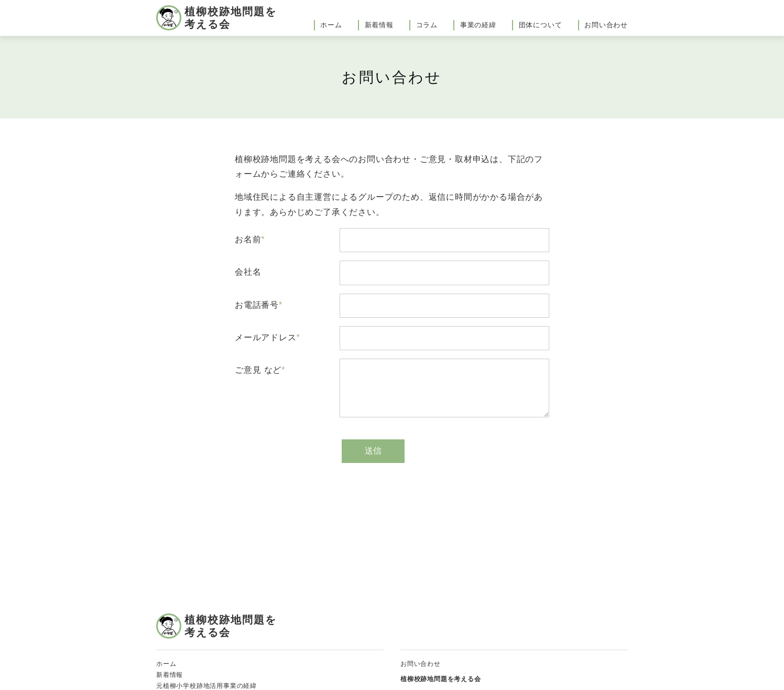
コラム (427, 25)
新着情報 (379, 25)
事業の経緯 (478, 25)
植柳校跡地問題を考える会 (231, 18)
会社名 (248, 272)
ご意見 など (258, 370)
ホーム (331, 25)
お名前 (248, 239)
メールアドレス (266, 337)
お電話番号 (257, 305)
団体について (541, 25)
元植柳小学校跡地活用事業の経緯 (206, 686)
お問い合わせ (606, 25)
